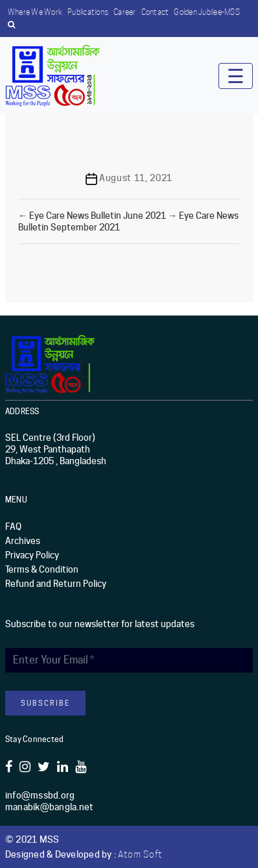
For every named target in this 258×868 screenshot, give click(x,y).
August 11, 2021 (136, 178)
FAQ (13, 527)
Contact (155, 12)
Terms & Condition (42, 569)
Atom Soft (140, 854)
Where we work (35, 12)
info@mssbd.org (40, 795)
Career (125, 12)
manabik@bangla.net (50, 807)
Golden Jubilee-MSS (207, 12)
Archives (23, 541)
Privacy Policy (32, 555)
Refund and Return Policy (56, 584)
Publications (88, 12)
